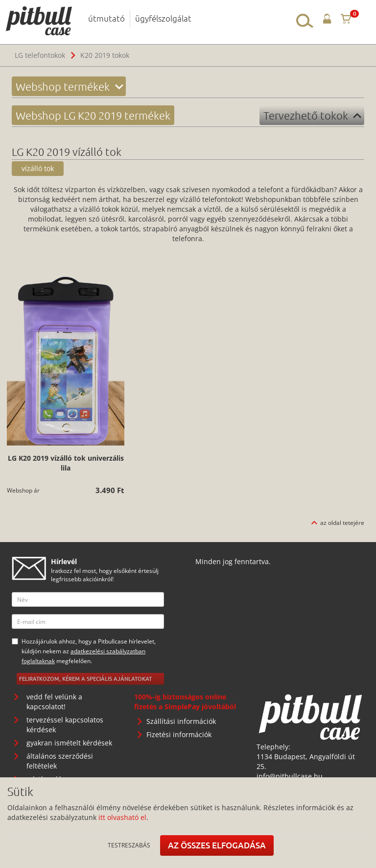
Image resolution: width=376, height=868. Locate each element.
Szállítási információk (181, 721)
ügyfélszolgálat (163, 18)
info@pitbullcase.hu (290, 776)
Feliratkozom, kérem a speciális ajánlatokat (85, 679)
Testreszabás (129, 845)
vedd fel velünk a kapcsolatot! (54, 702)
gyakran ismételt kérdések (69, 743)
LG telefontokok (40, 55)
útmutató (106, 18)
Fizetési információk (179, 734)
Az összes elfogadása (217, 845)
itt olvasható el (122, 817)
